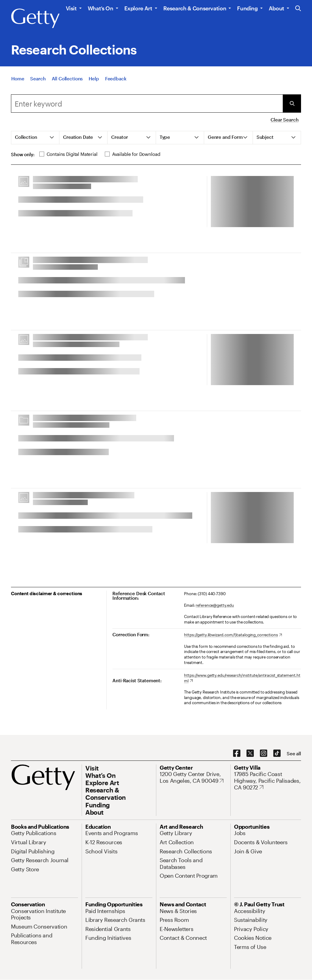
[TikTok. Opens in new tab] (277, 753)
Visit (71, 8)
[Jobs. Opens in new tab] (240, 833)
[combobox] (147, 104)
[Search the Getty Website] (298, 9)
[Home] (18, 79)
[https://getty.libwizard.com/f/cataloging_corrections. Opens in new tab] (233, 635)
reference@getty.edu (215, 605)
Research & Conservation (195, 8)
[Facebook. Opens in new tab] (237, 753)
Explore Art (138, 8)
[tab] (35, 138)
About (277, 8)
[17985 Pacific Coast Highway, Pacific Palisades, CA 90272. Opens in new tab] (268, 781)
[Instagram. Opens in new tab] (264, 753)
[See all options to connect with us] (294, 754)
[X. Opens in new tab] (250, 753)
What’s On (101, 8)
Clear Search (284, 120)
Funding (247, 8)
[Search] (38, 79)
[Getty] (35, 19)
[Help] (94, 79)
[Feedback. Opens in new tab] (116, 79)
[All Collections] (67, 79)
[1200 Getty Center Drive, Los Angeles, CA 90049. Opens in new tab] (193, 777)
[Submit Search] (292, 104)
